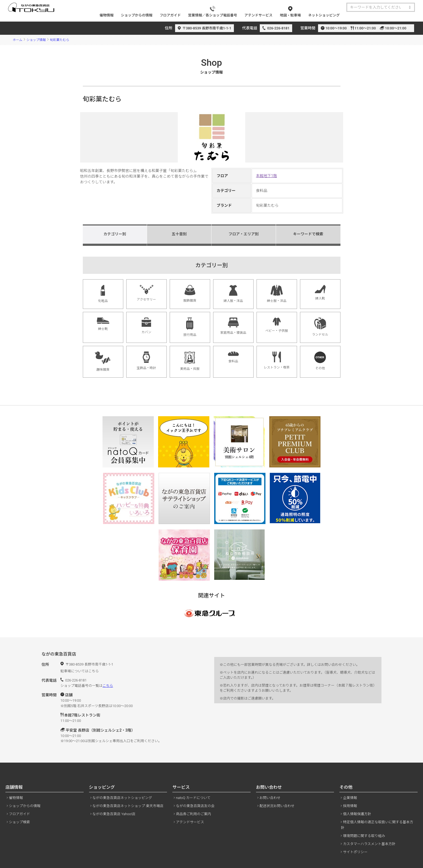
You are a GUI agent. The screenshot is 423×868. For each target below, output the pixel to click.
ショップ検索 (19, 822)
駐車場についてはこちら (80, 671)
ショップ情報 (36, 40)
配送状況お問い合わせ (277, 806)
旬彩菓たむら (60, 40)
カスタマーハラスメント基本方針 (369, 844)
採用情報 (350, 806)
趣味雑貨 (103, 361)
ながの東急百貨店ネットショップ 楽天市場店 (128, 806)
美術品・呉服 (190, 361)
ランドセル (320, 327)
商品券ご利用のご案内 (193, 814)
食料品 (233, 357)
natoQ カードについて (193, 798)
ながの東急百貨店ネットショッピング (122, 798)
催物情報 (16, 798)
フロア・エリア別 (244, 234)
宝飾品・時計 (146, 361)
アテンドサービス (190, 822)
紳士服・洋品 (277, 294)
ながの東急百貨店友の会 (195, 806)
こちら (108, 686)
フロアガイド (19, 814)
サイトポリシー (355, 852)
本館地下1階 (267, 176)
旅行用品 (190, 327)
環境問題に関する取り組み (364, 836)
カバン (146, 326)
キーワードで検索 (308, 234)
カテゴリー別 (115, 234)
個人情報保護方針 (357, 814)
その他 (320, 361)
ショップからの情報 (25, 806)
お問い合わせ (270, 798)
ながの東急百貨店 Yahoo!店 (114, 814)
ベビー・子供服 (277, 325)
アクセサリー (146, 293)
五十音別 (179, 234)
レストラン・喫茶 (277, 360)
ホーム (18, 40)
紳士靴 (103, 324)
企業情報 (350, 798)
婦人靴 (320, 293)
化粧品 (103, 294)
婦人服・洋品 (233, 294)
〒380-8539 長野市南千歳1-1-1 (207, 28)
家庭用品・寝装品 (233, 326)
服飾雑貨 (190, 294)
